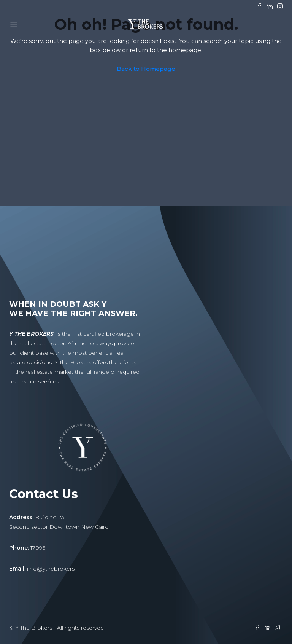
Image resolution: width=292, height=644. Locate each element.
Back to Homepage (146, 69)
